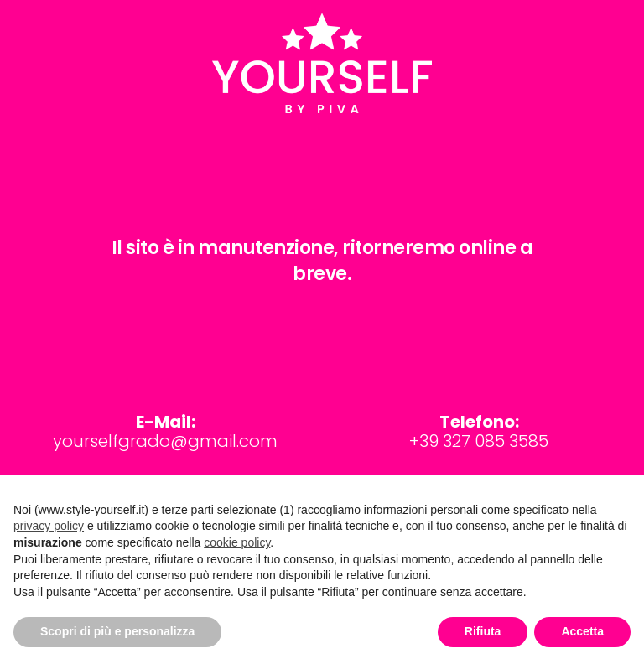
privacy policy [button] (49, 526)
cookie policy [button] (237, 542)
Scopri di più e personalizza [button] (117, 631)
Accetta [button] (582, 631)
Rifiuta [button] (483, 631)
